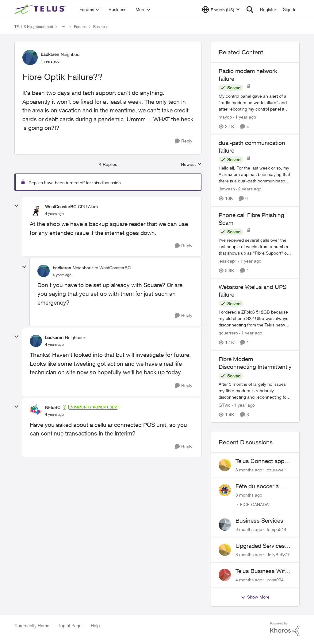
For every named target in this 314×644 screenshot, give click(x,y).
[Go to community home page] (41, 10)
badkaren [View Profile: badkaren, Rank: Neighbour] (50, 54)
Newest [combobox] (191, 164)
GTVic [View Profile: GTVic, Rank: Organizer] (225, 405)
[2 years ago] (249, 189)
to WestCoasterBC (113, 268)
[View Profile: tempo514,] (225, 525)
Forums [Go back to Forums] (80, 27)
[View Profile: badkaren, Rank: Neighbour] (30, 57)
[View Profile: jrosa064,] (225, 575)
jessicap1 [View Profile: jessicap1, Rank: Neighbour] (228, 261)
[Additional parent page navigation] (63, 27)
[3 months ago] (249, 470)
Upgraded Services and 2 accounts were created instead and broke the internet (263, 546)
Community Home (32, 625)
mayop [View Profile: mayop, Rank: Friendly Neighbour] (225, 117)
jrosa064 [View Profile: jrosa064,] (275, 579)
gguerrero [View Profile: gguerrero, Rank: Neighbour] (228, 333)
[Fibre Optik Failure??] (54, 214)
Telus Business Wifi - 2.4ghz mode (263, 571)
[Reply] (184, 141)
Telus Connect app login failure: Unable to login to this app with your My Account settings (261, 461)
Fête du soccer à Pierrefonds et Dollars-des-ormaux (261, 486)
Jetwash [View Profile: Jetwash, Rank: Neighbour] (227, 189)
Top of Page (70, 625)
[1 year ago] (245, 117)
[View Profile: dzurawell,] (225, 465)
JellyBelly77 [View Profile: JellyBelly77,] (278, 554)
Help (95, 625)
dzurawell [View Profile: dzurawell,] (276, 470)
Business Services (259, 521)
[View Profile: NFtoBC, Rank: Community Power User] (36, 411)
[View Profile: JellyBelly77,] (225, 550)
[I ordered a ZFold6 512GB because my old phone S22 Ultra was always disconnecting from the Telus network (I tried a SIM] (255, 319)
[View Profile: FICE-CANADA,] (225, 490)
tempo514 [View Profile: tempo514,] (277, 529)
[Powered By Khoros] (285, 629)
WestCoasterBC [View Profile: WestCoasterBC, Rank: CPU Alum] (61, 207)
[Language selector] (221, 10)
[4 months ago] (249, 579)
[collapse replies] (17, 206)
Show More (255, 597)
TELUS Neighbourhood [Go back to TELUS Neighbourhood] (34, 27)
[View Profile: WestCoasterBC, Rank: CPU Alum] (36, 210)
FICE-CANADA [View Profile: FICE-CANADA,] (254, 504)
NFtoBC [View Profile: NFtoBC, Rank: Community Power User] (53, 407)
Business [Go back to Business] (101, 27)
